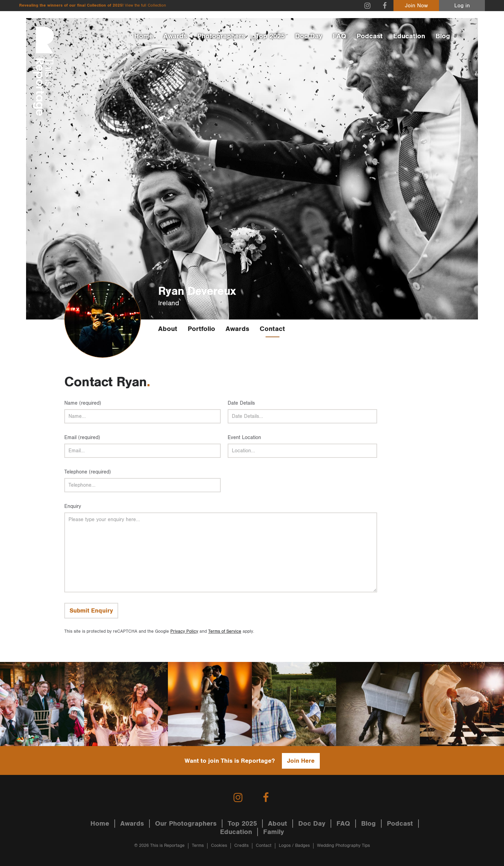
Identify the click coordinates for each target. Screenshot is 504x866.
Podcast (370, 36)
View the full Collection (145, 5)
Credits (241, 846)
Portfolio (201, 329)
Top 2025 (270, 36)
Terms (198, 846)
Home (144, 36)
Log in (462, 6)
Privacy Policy (184, 632)
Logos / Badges (294, 846)
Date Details (241, 403)
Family (274, 832)
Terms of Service (225, 632)
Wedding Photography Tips (343, 846)
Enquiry (73, 506)
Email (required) (82, 438)
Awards (175, 36)
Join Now (416, 6)
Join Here (301, 761)
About (168, 329)
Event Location (244, 438)
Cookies (219, 846)
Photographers (221, 36)
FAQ (339, 36)
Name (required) (83, 403)
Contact (272, 329)
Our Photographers (186, 824)
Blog (443, 36)
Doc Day (309, 36)
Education (409, 36)
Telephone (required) (88, 472)
